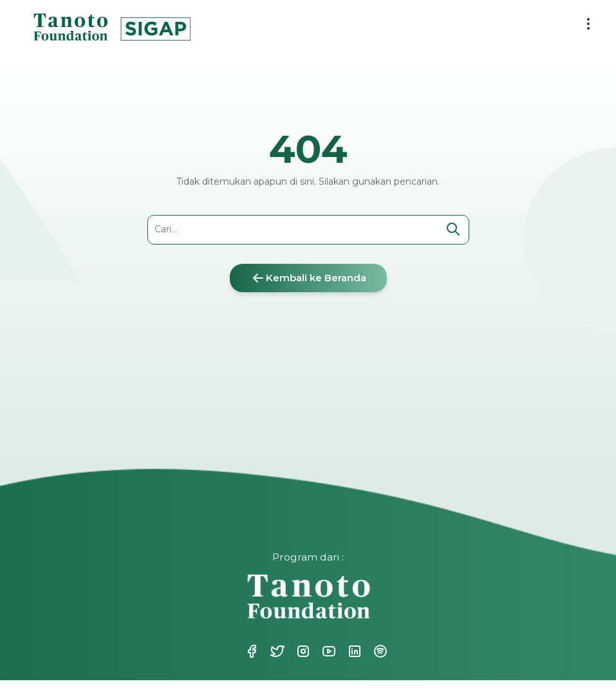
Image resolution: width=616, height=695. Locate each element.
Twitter (276, 651)
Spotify (379, 651)
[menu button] (588, 24)
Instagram (302, 651)
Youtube (328, 651)
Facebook (250, 651)
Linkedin (353, 651)
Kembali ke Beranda (308, 278)
